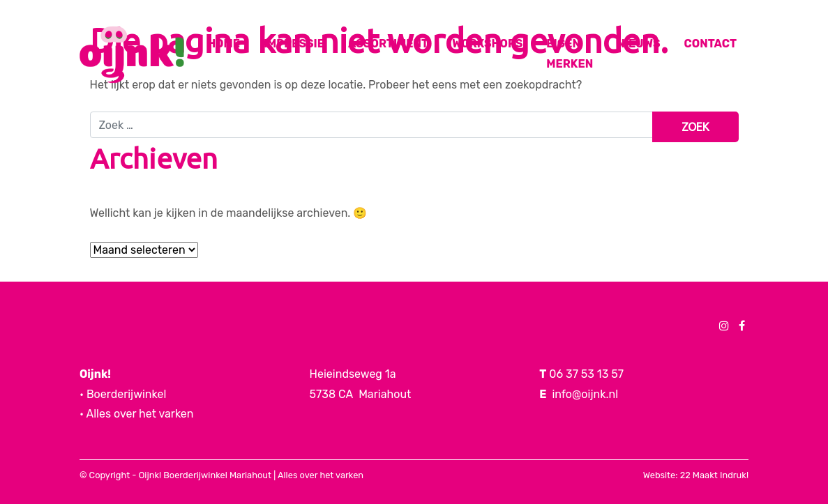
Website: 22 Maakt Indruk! (696, 475)
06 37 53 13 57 (586, 374)
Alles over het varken (321, 475)
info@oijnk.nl (585, 394)
